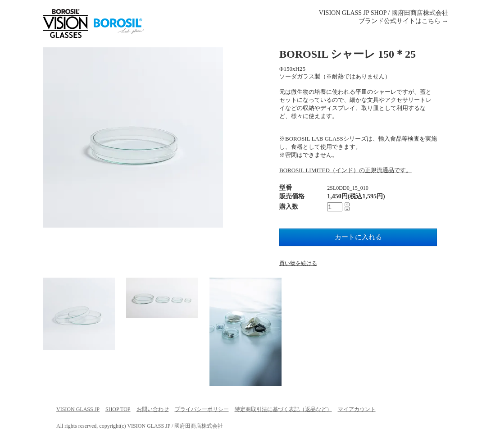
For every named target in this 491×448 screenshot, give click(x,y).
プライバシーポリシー (202, 409)
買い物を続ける (298, 263)
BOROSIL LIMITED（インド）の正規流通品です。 (346, 170)
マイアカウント (357, 409)
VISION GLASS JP (78, 409)
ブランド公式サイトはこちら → (404, 21)
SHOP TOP (118, 409)
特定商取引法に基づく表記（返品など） (283, 409)
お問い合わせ (153, 409)
